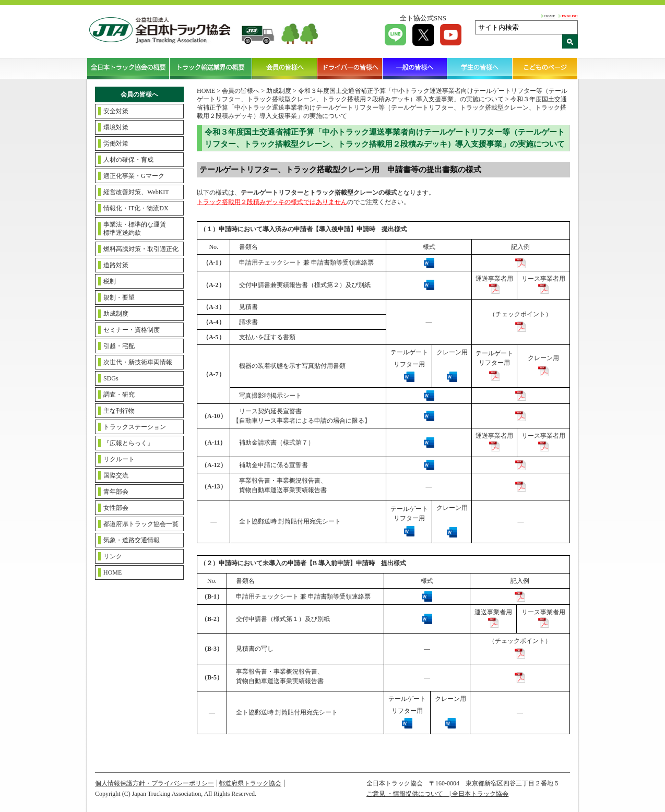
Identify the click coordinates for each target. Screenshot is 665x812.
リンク (113, 556)
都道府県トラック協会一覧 (141, 524)
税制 (110, 281)
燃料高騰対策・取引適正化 (141, 249)
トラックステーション (135, 427)
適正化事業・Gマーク (134, 176)
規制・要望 (119, 297)
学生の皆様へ (480, 68)
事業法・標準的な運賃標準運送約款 (135, 229)
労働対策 (116, 144)
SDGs (111, 378)
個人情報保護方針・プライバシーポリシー (155, 783)
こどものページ (545, 68)
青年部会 (116, 492)
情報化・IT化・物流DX (136, 208)
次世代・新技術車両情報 (138, 362)
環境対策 (116, 127)
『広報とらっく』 (128, 443)
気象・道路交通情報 (132, 540)
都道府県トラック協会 (250, 783)
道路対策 (116, 265)
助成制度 (116, 314)
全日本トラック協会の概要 (128, 68)
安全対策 (116, 111)
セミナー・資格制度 (132, 330)
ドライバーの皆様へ (350, 68)
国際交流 (116, 475)
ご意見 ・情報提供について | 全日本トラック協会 (437, 794)
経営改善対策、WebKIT (136, 192)
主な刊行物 (119, 411)
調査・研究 (119, 395)
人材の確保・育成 (128, 160)
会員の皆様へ (285, 68)
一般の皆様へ (415, 68)
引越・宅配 (119, 346)
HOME (550, 16)
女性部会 (116, 508)
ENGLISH (570, 16)
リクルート (119, 459)
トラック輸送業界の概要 (211, 68)
